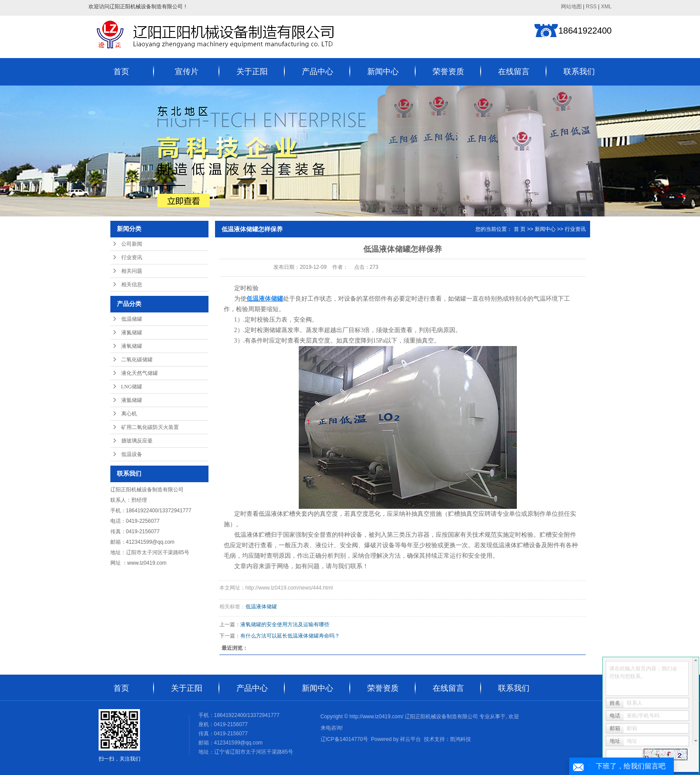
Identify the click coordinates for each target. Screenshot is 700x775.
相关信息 (132, 285)
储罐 (275, 330)
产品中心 (318, 72)
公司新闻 (132, 244)
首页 (121, 72)
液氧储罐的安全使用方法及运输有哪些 (285, 624)
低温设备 (132, 454)
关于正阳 (252, 72)
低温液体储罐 (261, 607)
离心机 (129, 414)
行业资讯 (132, 257)
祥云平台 (410, 739)
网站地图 (571, 7)
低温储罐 (132, 319)
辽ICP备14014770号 (344, 739)
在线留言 (514, 72)
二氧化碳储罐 (137, 360)
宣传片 (187, 72)
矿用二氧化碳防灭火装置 (150, 427)
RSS (591, 7)
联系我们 (579, 72)
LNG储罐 (132, 387)
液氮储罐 (132, 333)
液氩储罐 (132, 400)
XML (606, 7)
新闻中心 (383, 72)
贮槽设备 (529, 545)
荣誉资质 (448, 72)
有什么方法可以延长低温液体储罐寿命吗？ (290, 636)
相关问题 (132, 271)
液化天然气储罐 (140, 373)
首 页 (520, 229)
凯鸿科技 (461, 739)
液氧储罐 (132, 346)
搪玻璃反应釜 (137, 441)
